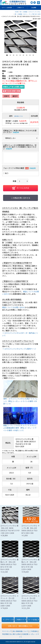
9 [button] (34, 56)
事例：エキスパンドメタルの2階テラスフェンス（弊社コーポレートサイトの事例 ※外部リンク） (20, 401)
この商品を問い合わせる (21, 198)
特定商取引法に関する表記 (11, 634)
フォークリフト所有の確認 (14, 168)
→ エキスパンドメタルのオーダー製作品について (20, 334)
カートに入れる (21, 188)
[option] (20, 37)
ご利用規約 (34, 631)
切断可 (6, 96)
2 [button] (11, 56)
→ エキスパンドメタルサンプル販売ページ (19, 349)
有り (7, 173)
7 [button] (27, 56)
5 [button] (21, 56)
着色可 (15, 96)
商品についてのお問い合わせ (14, 307)
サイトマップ (7, 631)
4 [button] (17, 56)
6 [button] (24, 56)
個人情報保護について (21, 631)
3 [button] (14, 56)
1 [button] (7, 56)
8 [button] (30, 56)
